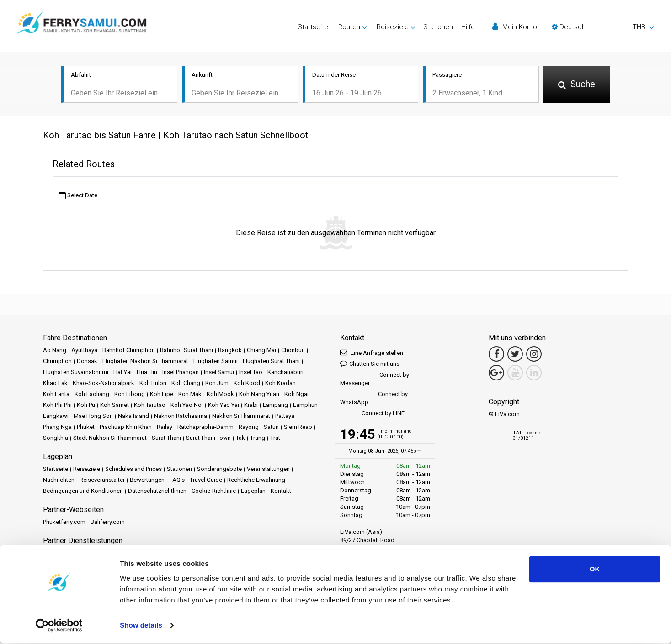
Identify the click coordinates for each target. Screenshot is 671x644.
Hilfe (468, 27)
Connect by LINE (372, 414)
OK (595, 570)
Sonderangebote (219, 470)
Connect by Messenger (375, 380)
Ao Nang (55, 351)
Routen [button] (349, 27)
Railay (165, 428)
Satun (271, 428)
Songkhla (56, 439)
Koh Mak (190, 395)
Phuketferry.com (64, 523)
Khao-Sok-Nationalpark (104, 384)
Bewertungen (147, 481)
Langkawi (56, 417)
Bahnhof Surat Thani (186, 351)
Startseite (313, 27)
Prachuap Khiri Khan (126, 428)
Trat (275, 439)
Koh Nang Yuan (259, 395)
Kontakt (281, 492)
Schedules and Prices (133, 470)
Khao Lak (55, 384)
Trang (258, 439)
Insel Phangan (181, 373)
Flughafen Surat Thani (271, 362)
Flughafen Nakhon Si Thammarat (145, 362)
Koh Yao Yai (224, 406)
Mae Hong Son (93, 417)
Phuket (86, 428)
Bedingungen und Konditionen (83, 492)
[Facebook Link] (496, 355)
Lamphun (305, 406)
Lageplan (253, 492)
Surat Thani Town (208, 439)
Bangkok (230, 351)
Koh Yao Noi (187, 406)
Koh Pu (86, 406)
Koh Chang (186, 384)
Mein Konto (515, 27)
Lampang (275, 406)
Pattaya (285, 417)
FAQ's (177, 481)
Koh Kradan (280, 384)
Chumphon (57, 362)
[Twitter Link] (515, 355)
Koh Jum (217, 384)
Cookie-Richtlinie (214, 492)
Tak (240, 439)
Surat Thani (166, 439)
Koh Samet (114, 406)
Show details (141, 626)
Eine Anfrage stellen (372, 353)
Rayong (249, 428)
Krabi (251, 406)
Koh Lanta (56, 395)
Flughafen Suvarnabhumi (76, 373)
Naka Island (133, 417)
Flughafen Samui (216, 362)
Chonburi (293, 351)
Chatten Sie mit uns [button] (370, 364)
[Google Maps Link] (496, 374)
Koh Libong (130, 395)
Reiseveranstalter (102, 481)
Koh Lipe (162, 395)
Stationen (438, 27)
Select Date (78, 196)
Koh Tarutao (150, 406)
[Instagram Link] (534, 355)
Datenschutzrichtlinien (157, 492)
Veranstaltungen (268, 470)
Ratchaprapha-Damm (205, 428)
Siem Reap (298, 428)
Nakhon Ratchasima (181, 417)
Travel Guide (206, 481)
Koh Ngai (296, 395)
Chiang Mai (261, 351)
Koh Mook (220, 395)
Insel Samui (219, 373)
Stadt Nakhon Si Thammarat (110, 439)
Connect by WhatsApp (374, 399)
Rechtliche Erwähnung (256, 481)
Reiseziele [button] (393, 27)
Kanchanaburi (285, 373)
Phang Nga (57, 428)
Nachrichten (59, 481)
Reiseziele (87, 470)
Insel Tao (251, 373)
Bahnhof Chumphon (129, 351)
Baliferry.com (108, 523)
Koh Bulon (153, 384)
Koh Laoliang (92, 395)
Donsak (87, 362)
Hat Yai (122, 373)
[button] (603, 27)
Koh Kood (247, 384)
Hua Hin (147, 373)
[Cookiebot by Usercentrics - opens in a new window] (59, 626)
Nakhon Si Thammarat (241, 417)
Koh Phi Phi (57, 406)
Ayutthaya (84, 351)
